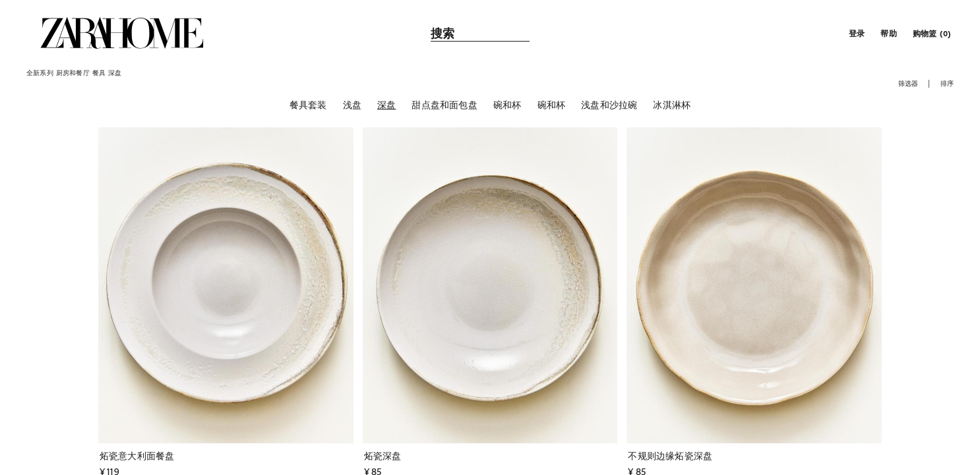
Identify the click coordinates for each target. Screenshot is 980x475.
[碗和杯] (507, 105)
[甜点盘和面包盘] (444, 105)
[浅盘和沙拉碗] (609, 105)
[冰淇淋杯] (672, 105)
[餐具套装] (308, 105)
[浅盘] (352, 105)
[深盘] (386, 105)
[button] (855, 33)
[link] (122, 33)
